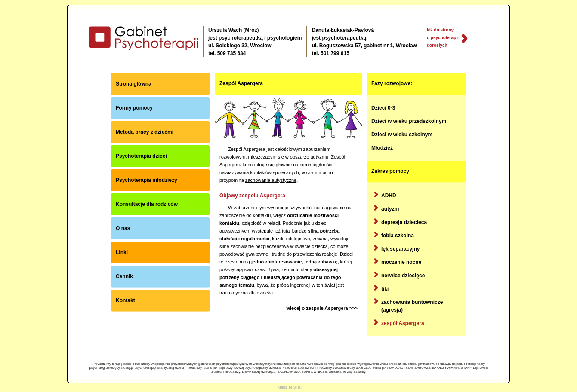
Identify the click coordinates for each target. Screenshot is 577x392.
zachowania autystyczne (271, 180)
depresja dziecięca (404, 222)
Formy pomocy (134, 108)
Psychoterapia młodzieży (147, 180)
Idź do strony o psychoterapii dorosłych (443, 38)
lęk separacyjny (400, 249)
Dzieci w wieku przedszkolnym (409, 121)
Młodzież (382, 148)
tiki (385, 289)
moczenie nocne (401, 262)
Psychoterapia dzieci (141, 156)
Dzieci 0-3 (383, 108)
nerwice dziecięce (403, 276)
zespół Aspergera (403, 323)
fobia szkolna (398, 236)
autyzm (390, 209)
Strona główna (134, 84)
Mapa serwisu (290, 387)
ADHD (389, 196)
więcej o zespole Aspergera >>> (322, 308)
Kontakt (125, 300)
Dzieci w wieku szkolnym (402, 135)
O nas (123, 228)
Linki (122, 252)
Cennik (124, 276)
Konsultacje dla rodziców (147, 204)
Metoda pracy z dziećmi (145, 132)
